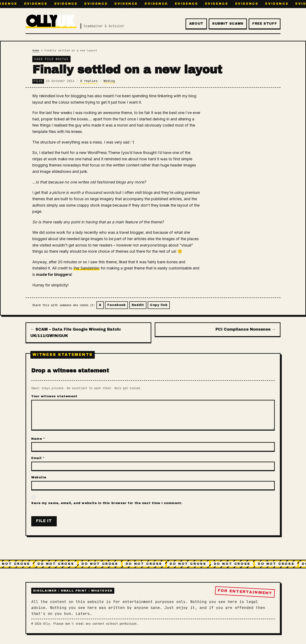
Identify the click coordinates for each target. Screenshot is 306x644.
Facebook (117, 305)
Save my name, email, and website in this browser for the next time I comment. (107, 503)
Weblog (109, 81)
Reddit (138, 305)
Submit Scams (228, 23)
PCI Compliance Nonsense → (246, 329)
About (196, 23)
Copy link (159, 305)
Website (39, 477)
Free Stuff (265, 23)
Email (38, 458)
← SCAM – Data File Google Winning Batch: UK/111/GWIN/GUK (76, 333)
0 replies (89, 81)
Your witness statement (54, 396)
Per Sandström (86, 268)
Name (38, 439)
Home (36, 50)
